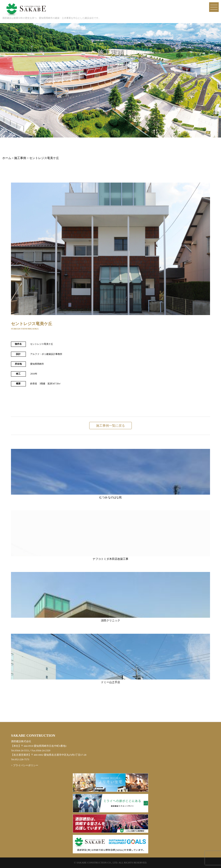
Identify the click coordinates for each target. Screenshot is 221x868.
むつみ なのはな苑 (110, 474)
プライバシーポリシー (26, 765)
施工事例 (20, 158)
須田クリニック (110, 597)
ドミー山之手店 (110, 659)
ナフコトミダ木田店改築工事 (110, 535)
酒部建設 (25, 6)
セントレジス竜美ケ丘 (44, 158)
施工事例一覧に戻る (110, 426)
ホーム (7, 158)
